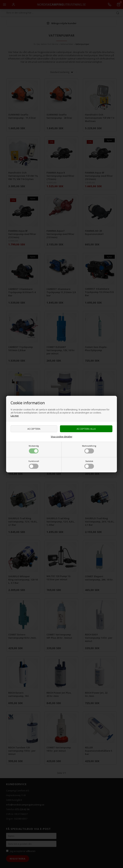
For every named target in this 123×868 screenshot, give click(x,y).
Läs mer (15, 416)
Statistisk (89, 464)
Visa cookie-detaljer (62, 437)
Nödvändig (34, 449)
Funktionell (34, 464)
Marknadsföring (89, 449)
